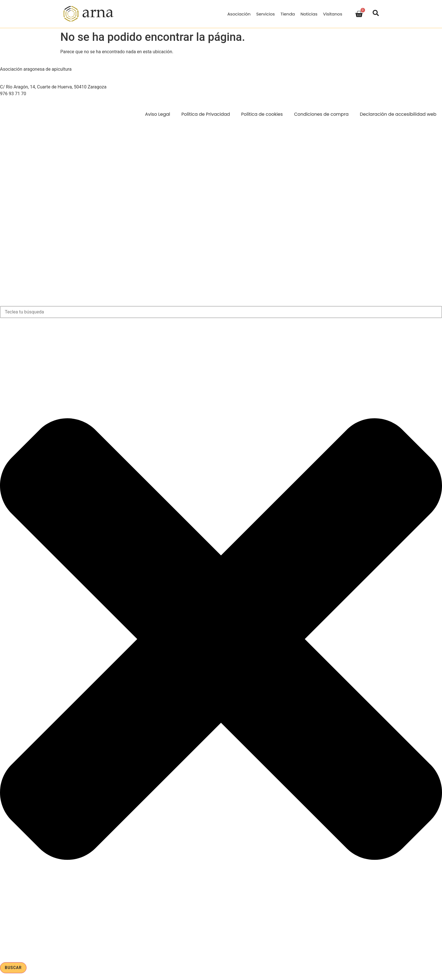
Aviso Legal (158, 114)
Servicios (266, 14)
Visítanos (333, 14)
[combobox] (221, 312)
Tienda (288, 14)
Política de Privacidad (206, 114)
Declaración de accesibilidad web (398, 114)
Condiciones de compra (321, 114)
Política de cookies (262, 114)
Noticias (309, 14)
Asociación (239, 14)
